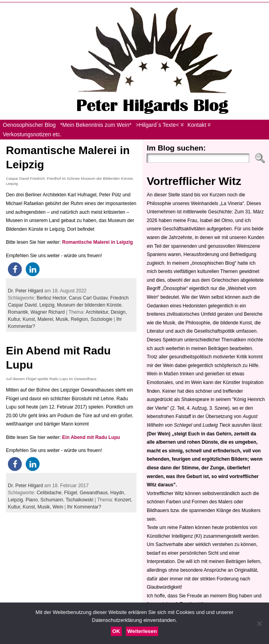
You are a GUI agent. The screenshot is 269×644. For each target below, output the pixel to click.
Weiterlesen (142, 631)
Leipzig (47, 305)
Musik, (63, 319)
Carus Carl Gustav (88, 298)
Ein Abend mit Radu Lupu (91, 437)
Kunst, (30, 319)
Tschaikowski (80, 500)
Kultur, (15, 319)
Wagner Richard (47, 312)
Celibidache (49, 493)
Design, (119, 312)
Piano (32, 500)
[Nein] (259, 623)
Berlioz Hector (52, 298)
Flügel (71, 493)
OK (116, 631)
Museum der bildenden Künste (89, 305)
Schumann (52, 500)
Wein (58, 507)
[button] (15, 269)
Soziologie (101, 319)
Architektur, (98, 312)
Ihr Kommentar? (84, 507)
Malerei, (47, 319)
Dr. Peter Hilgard (26, 291)
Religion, (81, 319)
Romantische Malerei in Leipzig (98, 242)
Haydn (117, 493)
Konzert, (124, 500)
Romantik (18, 312)
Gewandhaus (94, 493)
